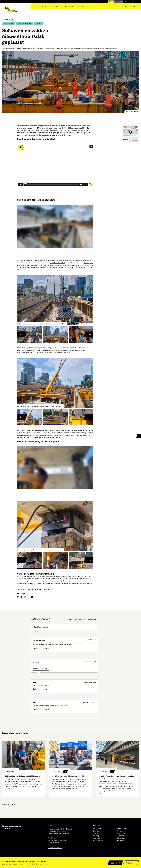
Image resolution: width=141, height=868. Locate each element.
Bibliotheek (121, 838)
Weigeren (129, 863)
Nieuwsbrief (121, 833)
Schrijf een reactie (41, 627)
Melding (96, 836)
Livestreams (121, 836)
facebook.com (22, 597)
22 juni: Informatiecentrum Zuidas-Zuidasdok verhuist (116, 777)
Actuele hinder (122, 829)
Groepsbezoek (98, 838)
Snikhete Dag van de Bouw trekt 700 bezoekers (23, 776)
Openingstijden (53, 838)
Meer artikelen (7, 804)
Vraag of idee (98, 829)
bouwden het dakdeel (57, 263)
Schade (96, 833)
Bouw (44, 6)
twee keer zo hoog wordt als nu (79, 576)
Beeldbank (121, 841)
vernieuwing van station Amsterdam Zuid (39, 583)
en (136, 6)
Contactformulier (53, 843)
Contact (81, 6)
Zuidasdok (119, 2)
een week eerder (80, 130)
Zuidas (111, 2)
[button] (125, 6)
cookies (14, 861)
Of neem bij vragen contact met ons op (82, 619)
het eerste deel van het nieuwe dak (41, 579)
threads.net (18, 597)
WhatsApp (28, 597)
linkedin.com (25, 597)
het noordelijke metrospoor (50, 265)
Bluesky (32, 597)
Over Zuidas (68, 6)
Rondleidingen (98, 841)
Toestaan (114, 863)
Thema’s (55, 6)
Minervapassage (9, 24)
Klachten (96, 831)
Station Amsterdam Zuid (24, 24)
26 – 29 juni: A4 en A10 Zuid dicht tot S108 (68, 776)
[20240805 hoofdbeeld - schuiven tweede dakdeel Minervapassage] (70, 82)
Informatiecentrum (130, 2)
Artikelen (120, 831)
